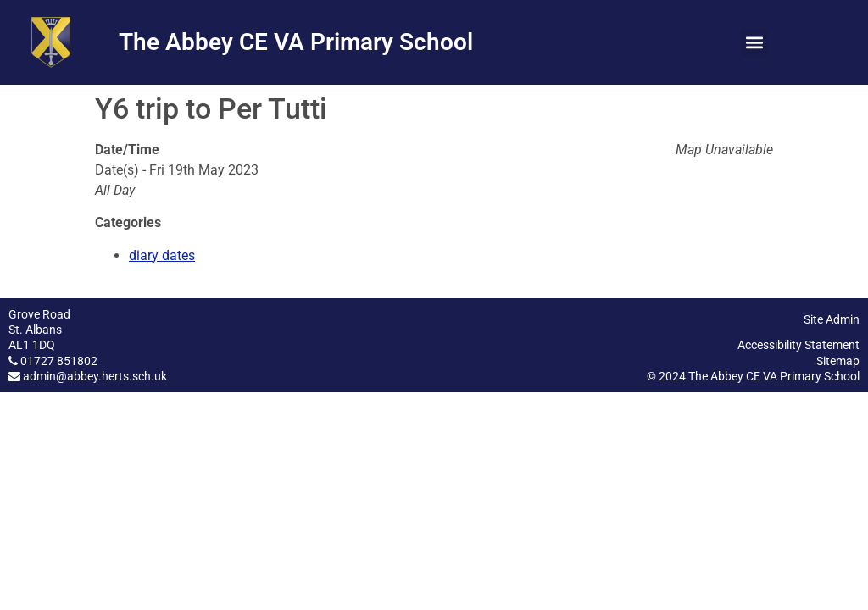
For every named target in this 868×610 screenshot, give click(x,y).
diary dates (162, 255)
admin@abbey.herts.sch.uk (95, 376)
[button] (755, 43)
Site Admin (832, 319)
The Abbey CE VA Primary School (296, 42)
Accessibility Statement (798, 345)
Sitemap (838, 361)
